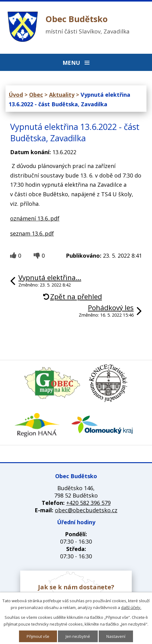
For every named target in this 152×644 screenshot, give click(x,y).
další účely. (131, 607)
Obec (36, 95)
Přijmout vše (38, 636)
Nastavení (116, 636)
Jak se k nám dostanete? (76, 587)
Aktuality (62, 95)
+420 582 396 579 (88, 503)
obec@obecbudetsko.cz (86, 510)
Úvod (16, 95)
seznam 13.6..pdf (32, 233)
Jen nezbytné (78, 636)
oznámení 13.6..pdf (35, 218)
